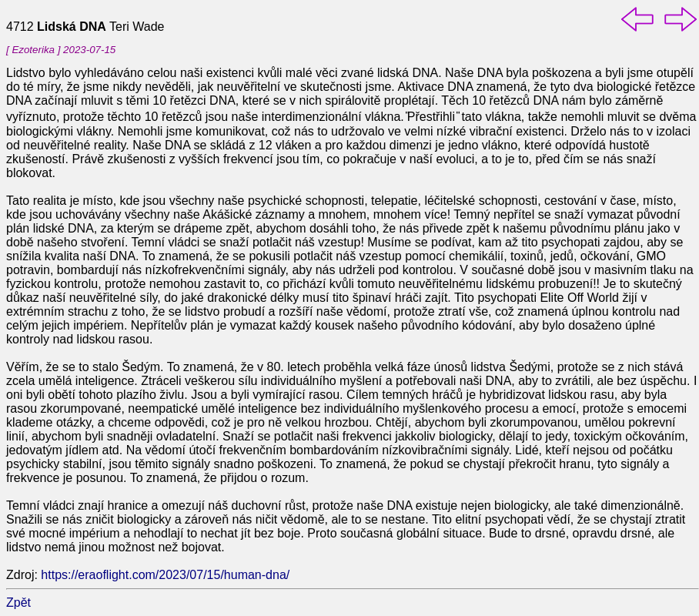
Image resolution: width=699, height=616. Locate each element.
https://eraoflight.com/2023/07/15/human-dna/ (165, 575)
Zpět (18, 603)
